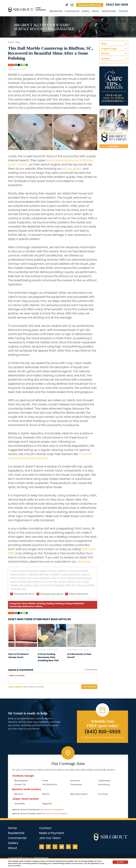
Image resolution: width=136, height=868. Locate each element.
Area (104, 44)
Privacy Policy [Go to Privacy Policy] (87, 861)
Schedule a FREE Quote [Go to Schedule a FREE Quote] (90, 5)
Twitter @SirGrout (78, 594)
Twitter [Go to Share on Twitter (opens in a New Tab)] (19, 65)
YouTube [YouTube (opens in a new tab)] (62, 847)
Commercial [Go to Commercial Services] (72, 11)
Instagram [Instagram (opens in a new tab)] (42, 847)
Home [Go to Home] (11, 42)
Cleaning (41, 603)
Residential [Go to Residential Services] (56, 11)
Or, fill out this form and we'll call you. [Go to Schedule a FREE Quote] (102, 737)
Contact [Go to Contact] (123, 11)
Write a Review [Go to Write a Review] (67, 5)
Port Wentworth (50, 784)
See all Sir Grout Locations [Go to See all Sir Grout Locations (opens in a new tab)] (55, 814)
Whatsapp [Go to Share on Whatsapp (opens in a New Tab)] (21, 65)
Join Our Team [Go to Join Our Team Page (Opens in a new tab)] (50, 838)
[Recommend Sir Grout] (114, 128)
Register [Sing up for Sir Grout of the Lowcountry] (19, 687)
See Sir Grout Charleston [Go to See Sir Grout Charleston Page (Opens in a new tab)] (52, 810)
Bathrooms (28, 606)
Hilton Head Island (79, 794)
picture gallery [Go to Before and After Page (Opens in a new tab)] (72, 169)
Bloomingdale (21, 781)
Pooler (45, 781)
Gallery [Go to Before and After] (86, 11)
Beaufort (19, 794)
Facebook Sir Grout (24, 594)
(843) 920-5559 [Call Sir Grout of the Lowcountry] (117, 5)
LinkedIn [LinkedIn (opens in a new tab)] (68, 847)
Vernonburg (104, 784)
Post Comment (89, 687)
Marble (32, 603)
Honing (68, 603)
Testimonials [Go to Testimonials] (109, 11)
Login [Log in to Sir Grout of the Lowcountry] (10, 687)
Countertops (15, 606)
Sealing (50, 603)
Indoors (39, 606)
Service (105, 54)
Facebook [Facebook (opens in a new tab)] (48, 847)
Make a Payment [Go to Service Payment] (52, 833)
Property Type (109, 49)
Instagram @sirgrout (51, 594)
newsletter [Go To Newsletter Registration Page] (84, 562)
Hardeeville (20, 804)
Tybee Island (104, 781)
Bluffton (46, 794)
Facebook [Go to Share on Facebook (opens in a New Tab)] (16, 65)
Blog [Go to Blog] (18, 42)
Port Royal (103, 794)
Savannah (75, 781)
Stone (24, 603)
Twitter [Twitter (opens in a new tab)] (55, 847)
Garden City (20, 784)
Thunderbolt (76, 784)
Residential (78, 603)
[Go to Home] (27, 9)
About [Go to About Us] (96, 11)
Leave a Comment (21, 670)
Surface (106, 59)
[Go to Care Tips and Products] (114, 86)
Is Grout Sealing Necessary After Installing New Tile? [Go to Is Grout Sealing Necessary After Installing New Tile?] (48, 657)
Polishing (59, 603)
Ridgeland (47, 804)
